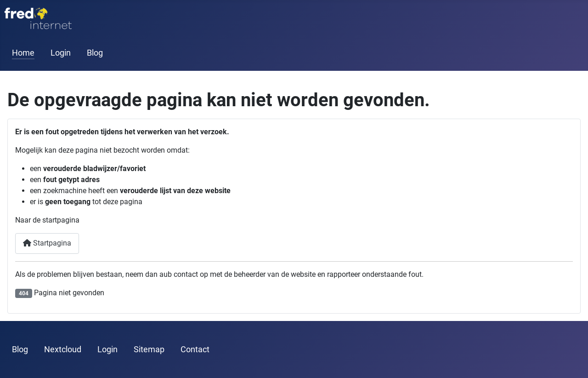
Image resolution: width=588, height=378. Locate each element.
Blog (95, 53)
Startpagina (47, 243)
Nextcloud (63, 349)
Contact (195, 349)
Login (61, 53)
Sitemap (149, 349)
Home (23, 53)
